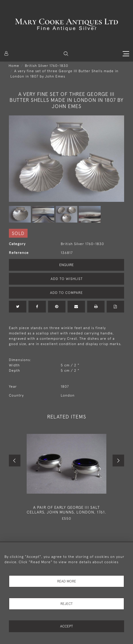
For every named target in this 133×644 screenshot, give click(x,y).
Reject (66, 604)
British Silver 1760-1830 (47, 66)
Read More (67, 581)
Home (14, 66)
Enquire (66, 265)
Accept (66, 626)
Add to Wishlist (67, 279)
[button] (66, 54)
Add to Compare (66, 293)
